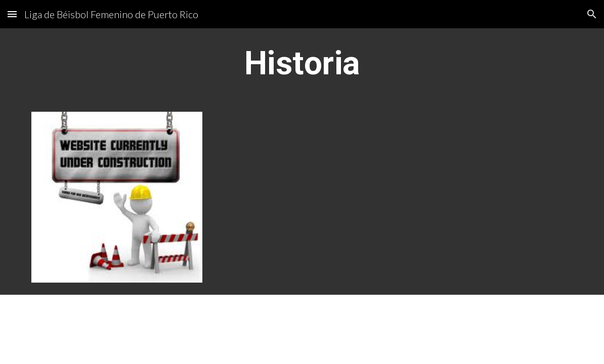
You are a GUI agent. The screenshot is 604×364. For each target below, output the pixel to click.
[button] (12, 14)
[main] (302, 64)
